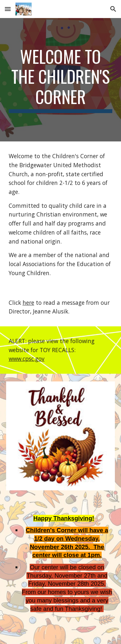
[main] (61, 80)
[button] (8, 9)
